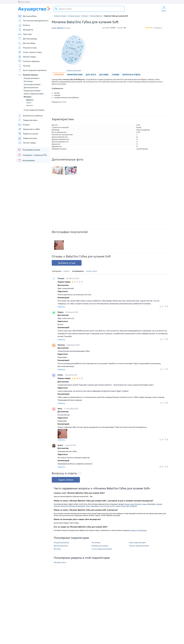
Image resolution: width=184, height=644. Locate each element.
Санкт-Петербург (136, 504)
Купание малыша (28, 75)
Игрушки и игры (27, 48)
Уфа (128, 506)
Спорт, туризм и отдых (30, 52)
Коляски (24, 25)
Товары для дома (27, 138)
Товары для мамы (28, 120)
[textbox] (89, 9)
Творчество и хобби (29, 129)
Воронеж (72, 506)
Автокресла (25, 30)
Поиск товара (56, 9)
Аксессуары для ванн (32, 84)
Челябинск (133, 506)
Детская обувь (27, 43)
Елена (60, 375)
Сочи (102, 506)
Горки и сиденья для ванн (34, 94)
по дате (67, 271)
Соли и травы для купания (34, 110)
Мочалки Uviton (60, 562)
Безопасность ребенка (30, 116)
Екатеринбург (81, 506)
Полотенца (29, 81)
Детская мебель (27, 16)
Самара (118, 506)
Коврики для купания (32, 91)
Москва (127, 504)
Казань (145, 504)
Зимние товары (27, 57)
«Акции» (133, 530)
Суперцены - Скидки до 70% (32, 155)
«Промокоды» (142, 530)
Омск (88, 506)
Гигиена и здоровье (29, 61)
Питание (24, 66)
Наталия (61, 345)
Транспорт (25, 34)
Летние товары (27, 143)
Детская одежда (27, 39)
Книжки (24, 125)
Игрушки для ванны (32, 78)
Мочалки (28, 97)
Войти (164, 9)
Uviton (29, 103)
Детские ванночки (31, 87)
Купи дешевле (26, 160)
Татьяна (61, 278)
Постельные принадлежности (33, 21)
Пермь (123, 506)
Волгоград (65, 506)
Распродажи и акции (29, 150)
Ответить (61, 307)
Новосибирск (95, 506)
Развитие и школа (28, 134)
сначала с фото (91, 271)
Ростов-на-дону (109, 506)
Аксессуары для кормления (32, 70)
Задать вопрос (66, 480)
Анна (60, 409)
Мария (61, 312)
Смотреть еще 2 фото (74, 70)
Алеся (61, 445)
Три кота (30, 105)
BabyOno (30, 100)
